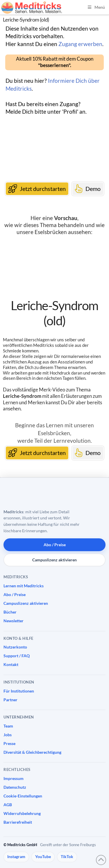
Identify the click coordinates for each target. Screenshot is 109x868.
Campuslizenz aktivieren (54, 560)
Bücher (10, 612)
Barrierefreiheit (18, 822)
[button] (54, 62)
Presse (9, 743)
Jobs (8, 735)
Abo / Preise (55, 545)
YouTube (43, 856)
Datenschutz (15, 787)
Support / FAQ (17, 656)
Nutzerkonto (15, 647)
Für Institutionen (19, 691)
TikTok (67, 856)
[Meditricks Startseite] (35, 495)
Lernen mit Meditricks (24, 586)
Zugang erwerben (80, 44)
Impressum (14, 778)
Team (8, 726)
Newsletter (14, 621)
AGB (8, 805)
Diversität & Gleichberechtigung (32, 752)
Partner (10, 700)
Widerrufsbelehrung (22, 813)
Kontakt (11, 664)
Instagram (16, 856)
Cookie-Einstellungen (23, 796)
